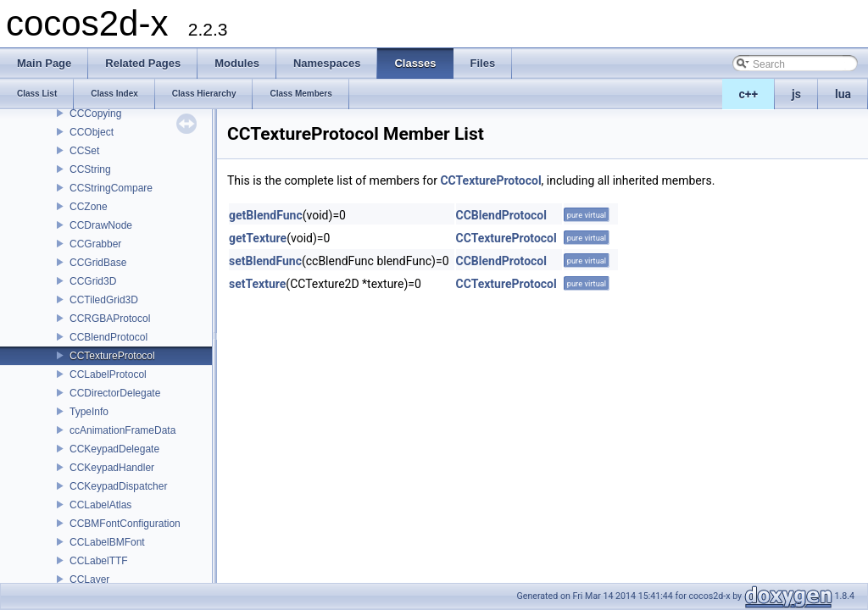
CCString (90, 169)
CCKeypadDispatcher (118, 486)
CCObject (92, 132)
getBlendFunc (266, 215)
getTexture (258, 238)
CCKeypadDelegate (114, 449)
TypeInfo (89, 412)
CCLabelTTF (99, 561)
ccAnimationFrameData (122, 430)
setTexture (257, 284)
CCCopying (95, 114)
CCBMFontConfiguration (125, 524)
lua (843, 94)
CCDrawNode (101, 225)
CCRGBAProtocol (110, 319)
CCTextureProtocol (112, 356)
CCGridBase (98, 263)
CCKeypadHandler (112, 468)
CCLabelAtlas (100, 505)
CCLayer (89, 579)
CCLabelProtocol (108, 374)
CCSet (84, 151)
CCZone (89, 207)
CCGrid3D (93, 281)
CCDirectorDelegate (115, 393)
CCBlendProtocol (108, 337)
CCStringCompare (111, 188)
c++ (749, 94)
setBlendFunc (265, 261)
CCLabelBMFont (107, 542)
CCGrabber (95, 244)
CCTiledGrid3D (104, 300)
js (796, 94)
